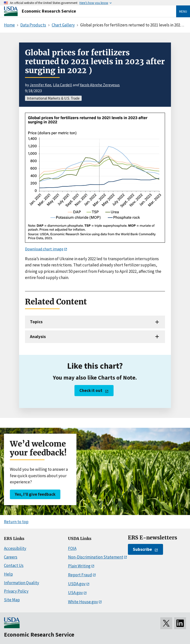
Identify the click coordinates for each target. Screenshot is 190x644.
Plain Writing (79, 566)
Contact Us (14, 565)
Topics (36, 322)
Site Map (12, 600)
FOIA (72, 548)
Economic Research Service (49, 11)
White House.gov (83, 602)
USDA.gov (77, 584)
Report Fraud (80, 575)
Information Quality (22, 583)
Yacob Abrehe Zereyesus (100, 85)
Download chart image (44, 249)
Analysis (38, 337)
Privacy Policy (16, 591)
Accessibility (15, 548)
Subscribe (142, 549)
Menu (183, 11)
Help (8, 574)
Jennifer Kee (40, 85)
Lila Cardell (62, 85)
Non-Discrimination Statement (96, 557)
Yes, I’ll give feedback (35, 494)
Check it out (91, 390)
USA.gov (75, 593)
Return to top (16, 522)
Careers (11, 557)
